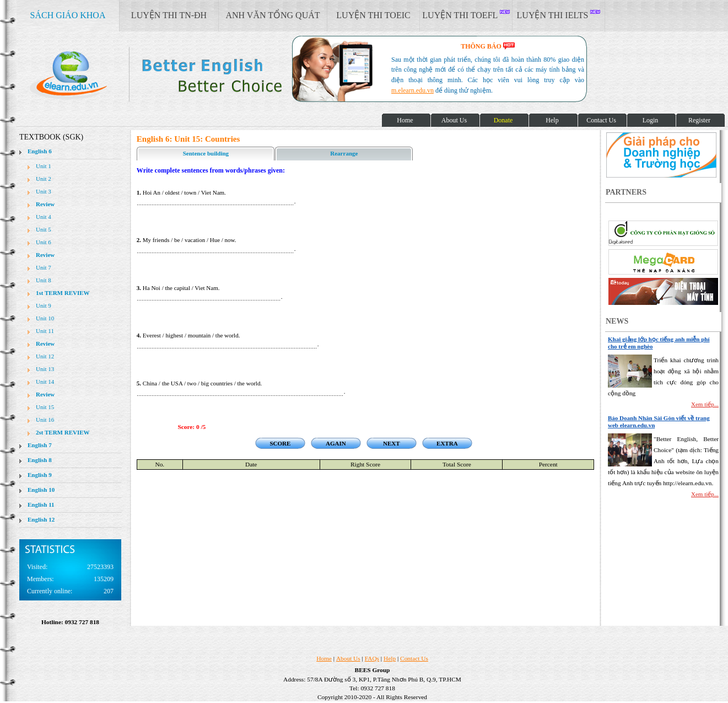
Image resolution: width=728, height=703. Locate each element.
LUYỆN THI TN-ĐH (169, 15)
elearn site (175, 74)
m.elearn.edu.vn (412, 90)
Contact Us (414, 658)
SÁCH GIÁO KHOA (68, 15)
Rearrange (344, 153)
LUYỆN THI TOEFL (466, 15)
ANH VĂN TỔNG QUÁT (273, 15)
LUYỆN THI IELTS (559, 15)
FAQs (372, 658)
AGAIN (336, 443)
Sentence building (206, 153)
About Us (348, 658)
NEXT (392, 443)
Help (390, 658)
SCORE (280, 443)
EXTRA (447, 443)
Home (324, 658)
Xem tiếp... (705, 404)
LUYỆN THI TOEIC (373, 15)
